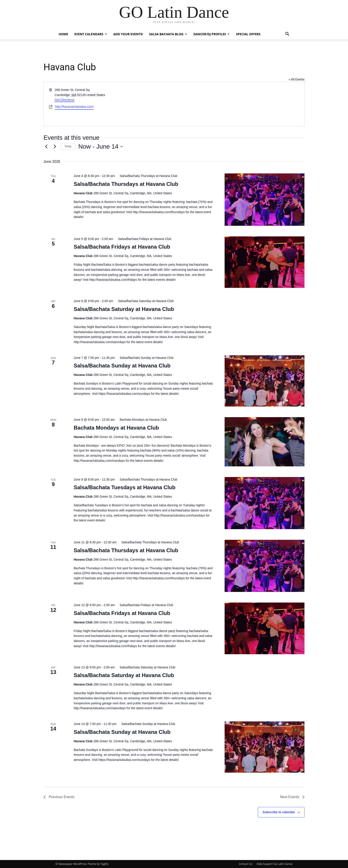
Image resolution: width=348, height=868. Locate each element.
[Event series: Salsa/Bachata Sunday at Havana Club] (144, 358)
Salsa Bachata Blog (168, 34)
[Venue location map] (239, 104)
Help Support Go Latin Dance (275, 864)
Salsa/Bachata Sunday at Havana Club (122, 366)
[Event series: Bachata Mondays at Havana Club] (141, 420)
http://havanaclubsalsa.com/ (74, 107)
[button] (287, 34)
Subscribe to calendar (279, 812)
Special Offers (248, 34)
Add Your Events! (128, 34)
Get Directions (64, 100)
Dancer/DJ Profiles (212, 34)
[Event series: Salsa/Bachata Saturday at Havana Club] (144, 301)
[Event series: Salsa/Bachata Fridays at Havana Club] (143, 239)
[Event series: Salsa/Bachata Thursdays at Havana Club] (146, 176)
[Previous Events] (46, 147)
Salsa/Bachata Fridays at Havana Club (122, 247)
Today (68, 146)
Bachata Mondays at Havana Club (116, 428)
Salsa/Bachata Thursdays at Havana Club (126, 184)
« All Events (297, 79)
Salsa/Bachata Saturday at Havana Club (124, 309)
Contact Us (246, 864)
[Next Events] (55, 147)
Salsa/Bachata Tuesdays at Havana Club (125, 487)
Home (63, 34)
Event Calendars (91, 34)
